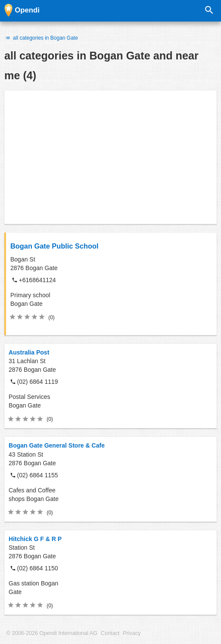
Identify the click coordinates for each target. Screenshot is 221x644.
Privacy (132, 633)
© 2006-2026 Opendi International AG (52, 633)
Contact (110, 633)
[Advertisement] (110, 157)
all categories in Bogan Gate (41, 38)
